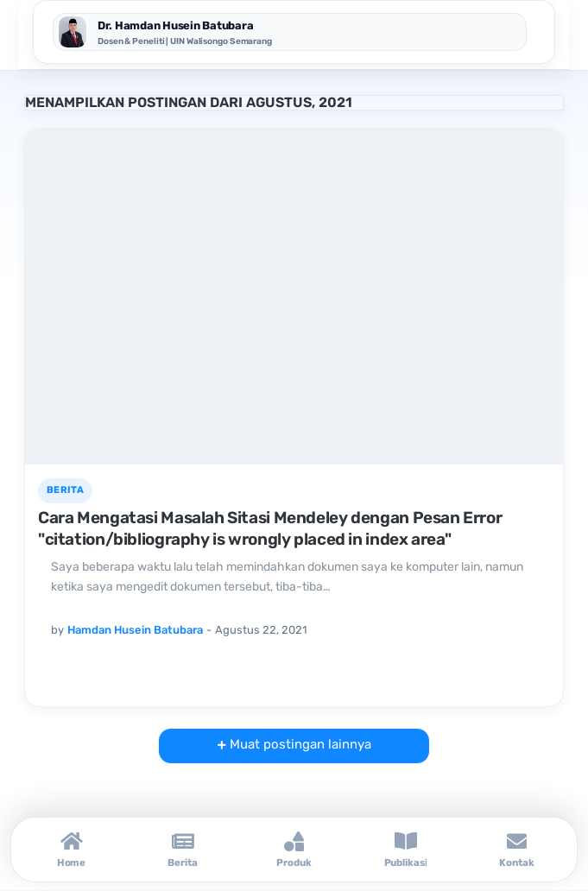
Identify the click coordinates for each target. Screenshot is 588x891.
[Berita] (183, 850)
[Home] (71, 850)
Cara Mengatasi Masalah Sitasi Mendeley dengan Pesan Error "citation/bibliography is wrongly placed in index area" (270, 528)
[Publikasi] (405, 850)
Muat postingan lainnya (299, 744)
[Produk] (294, 850)
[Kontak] (517, 850)
